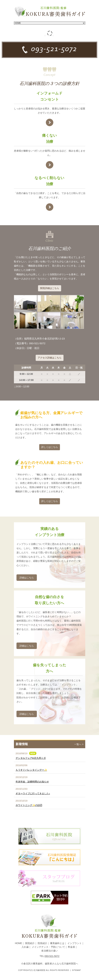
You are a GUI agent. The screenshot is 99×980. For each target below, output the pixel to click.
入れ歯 (25, 947)
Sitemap (76, 970)
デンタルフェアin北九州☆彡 (31, 758)
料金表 (71, 947)
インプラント (75, 943)
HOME (19, 943)
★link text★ (50, 122)
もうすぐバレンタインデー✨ (31, 770)
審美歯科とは (57, 943)
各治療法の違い (50, 951)
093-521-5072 (52, 956)
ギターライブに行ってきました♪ (33, 793)
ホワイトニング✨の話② (29, 805)
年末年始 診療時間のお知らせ (32, 782)
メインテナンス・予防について (48, 947)
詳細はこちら (27, 578)
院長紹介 (42, 943)
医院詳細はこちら (50, 288)
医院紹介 (30, 943)
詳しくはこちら (50, 447)
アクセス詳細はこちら (50, 358)
